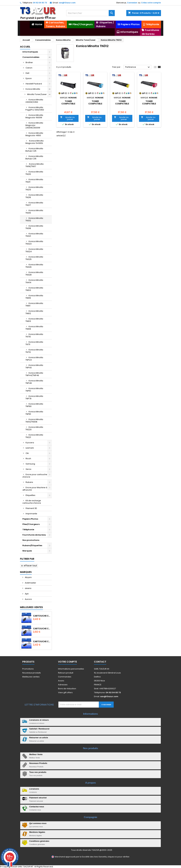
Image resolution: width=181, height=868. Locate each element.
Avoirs (61, 681)
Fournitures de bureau (34, 535)
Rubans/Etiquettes (32, 545)
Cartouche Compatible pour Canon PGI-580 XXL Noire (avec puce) (42, 629)
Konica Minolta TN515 (34, 297)
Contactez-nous (37, 807)
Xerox (28, 469)
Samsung (30, 464)
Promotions (28, 669)
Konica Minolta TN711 (34, 343)
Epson (29, 78)
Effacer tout (29, 566)
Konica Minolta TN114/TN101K (34, 421)
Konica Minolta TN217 (34, 204)
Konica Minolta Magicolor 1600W (34, 116)
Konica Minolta (33, 89)
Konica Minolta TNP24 (34, 359)
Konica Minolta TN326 (34, 266)
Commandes (65, 677)
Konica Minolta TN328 (34, 274)
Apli (26, 594)
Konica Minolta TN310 (34, 212)
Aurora (28, 599)
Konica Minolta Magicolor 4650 (34, 134)
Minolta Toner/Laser (37, 94)
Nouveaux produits (32, 673)
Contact (100, 662)
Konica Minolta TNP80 (34, 405)
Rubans (29, 482)
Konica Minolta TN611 (34, 304)
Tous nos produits (38, 772)
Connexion (132, 3)
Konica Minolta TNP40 (34, 366)
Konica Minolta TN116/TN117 (34, 165)
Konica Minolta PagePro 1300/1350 (35, 109)
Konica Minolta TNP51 (34, 390)
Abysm (28, 577)
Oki (27, 453)
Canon (29, 68)
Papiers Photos (30, 519)
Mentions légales (37, 832)
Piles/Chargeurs (31, 524)
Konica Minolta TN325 (34, 258)
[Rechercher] (90, 13)
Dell (27, 73)
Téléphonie (28, 530)
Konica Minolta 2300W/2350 (34, 101)
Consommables (31, 57)
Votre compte (67, 662)
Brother (29, 62)
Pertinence (138, 67)
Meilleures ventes (31, 677)
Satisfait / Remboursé (39, 729)
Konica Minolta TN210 (34, 173)
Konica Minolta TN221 (34, 436)
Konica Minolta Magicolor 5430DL (34, 142)
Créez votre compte (151, 3)
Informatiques (30, 52)
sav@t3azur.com (67, 3)
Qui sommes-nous (38, 823)
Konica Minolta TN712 (34, 351)
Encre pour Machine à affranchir (35, 489)
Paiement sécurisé (38, 798)
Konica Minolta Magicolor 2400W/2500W (34, 125)
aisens (28, 588)
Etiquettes (30, 495)
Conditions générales (39, 841)
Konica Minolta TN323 (34, 243)
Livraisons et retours (39, 720)
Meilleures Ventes (31, 607)
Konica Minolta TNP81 (34, 413)
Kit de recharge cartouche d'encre (32, 502)
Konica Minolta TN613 (34, 320)
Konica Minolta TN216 (34, 196)
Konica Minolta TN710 (34, 335)
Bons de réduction (67, 689)
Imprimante (31, 514)
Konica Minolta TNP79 (34, 397)
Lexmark (30, 448)
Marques (27, 551)
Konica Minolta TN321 (34, 235)
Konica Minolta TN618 (34, 328)
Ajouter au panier (67, 118)
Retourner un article (39, 738)
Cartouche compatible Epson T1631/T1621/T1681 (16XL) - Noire (42, 616)
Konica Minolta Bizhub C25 (34, 150)
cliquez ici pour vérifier (118, 857)
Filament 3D (31, 508)
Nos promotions (31, 540)
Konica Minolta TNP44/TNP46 (34, 374)
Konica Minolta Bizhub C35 (34, 157)
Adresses (63, 685)
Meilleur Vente (36, 754)
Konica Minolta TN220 (34, 428)
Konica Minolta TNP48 (34, 382)
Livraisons (34, 789)
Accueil (25, 47)
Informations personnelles (71, 669)
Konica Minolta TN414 (34, 281)
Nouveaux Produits (38, 763)
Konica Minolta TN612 (34, 312)
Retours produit (66, 673)
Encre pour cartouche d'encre (35, 476)
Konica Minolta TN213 (34, 188)
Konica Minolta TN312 (34, 219)
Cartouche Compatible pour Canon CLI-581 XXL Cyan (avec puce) (42, 641)
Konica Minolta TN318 (34, 227)
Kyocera (30, 443)
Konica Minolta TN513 (34, 289)
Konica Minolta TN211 (34, 181)
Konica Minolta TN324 (34, 250)
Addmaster (30, 583)
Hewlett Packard (34, 84)
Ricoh (28, 459)
